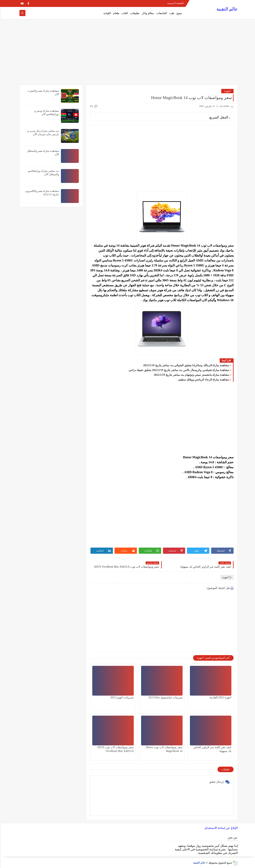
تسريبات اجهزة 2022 (121, 697)
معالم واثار (147, 13)
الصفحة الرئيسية (174, 3)
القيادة (106, 13)
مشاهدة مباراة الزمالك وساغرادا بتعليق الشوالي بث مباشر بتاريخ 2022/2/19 (185, 365)
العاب (124, 13)
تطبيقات (134, 13)
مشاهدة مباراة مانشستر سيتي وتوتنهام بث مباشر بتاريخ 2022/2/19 (190, 375)
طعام (115, 13)
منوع (178, 13)
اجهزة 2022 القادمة (219, 697)
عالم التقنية (226, 9)
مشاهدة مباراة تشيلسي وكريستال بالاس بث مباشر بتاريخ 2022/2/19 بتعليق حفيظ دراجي (178, 370)
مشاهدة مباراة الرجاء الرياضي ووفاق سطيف (202, 380)
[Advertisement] (128, 54)
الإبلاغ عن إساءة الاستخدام (220, 828)
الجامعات (161, 13)
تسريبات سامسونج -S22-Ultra (165, 697)
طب (171, 13)
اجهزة (226, 91)
